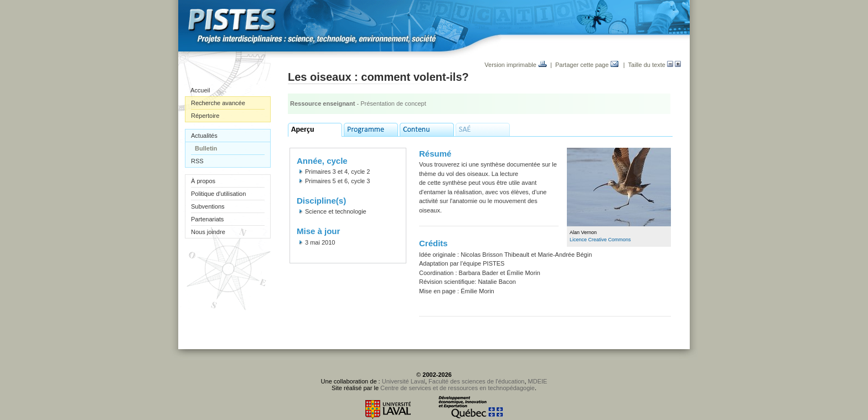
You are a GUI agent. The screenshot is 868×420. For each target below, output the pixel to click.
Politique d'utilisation (218, 194)
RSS (197, 161)
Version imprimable (516, 65)
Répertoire (205, 116)
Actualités (204, 136)
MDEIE (538, 381)
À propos (203, 181)
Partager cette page (587, 65)
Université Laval (404, 381)
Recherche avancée (218, 103)
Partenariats (207, 219)
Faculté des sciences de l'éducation (476, 381)
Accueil (200, 90)
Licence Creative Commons (600, 240)
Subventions (208, 206)
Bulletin (206, 148)
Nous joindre (208, 232)
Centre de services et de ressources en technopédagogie (458, 388)
